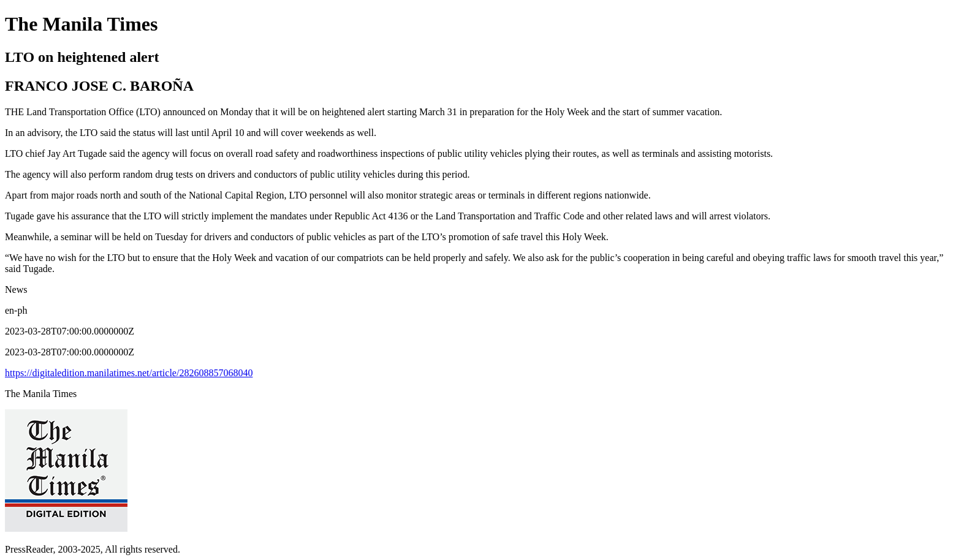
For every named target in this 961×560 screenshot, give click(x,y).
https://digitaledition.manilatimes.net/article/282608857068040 (129, 373)
